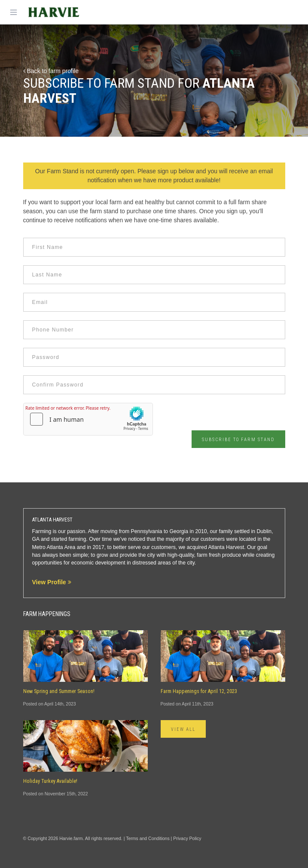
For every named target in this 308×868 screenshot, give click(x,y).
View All (183, 729)
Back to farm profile (51, 71)
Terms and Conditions (148, 838)
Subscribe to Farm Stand (238, 440)
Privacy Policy (187, 838)
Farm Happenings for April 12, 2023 (199, 691)
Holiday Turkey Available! (50, 781)
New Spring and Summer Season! (59, 691)
